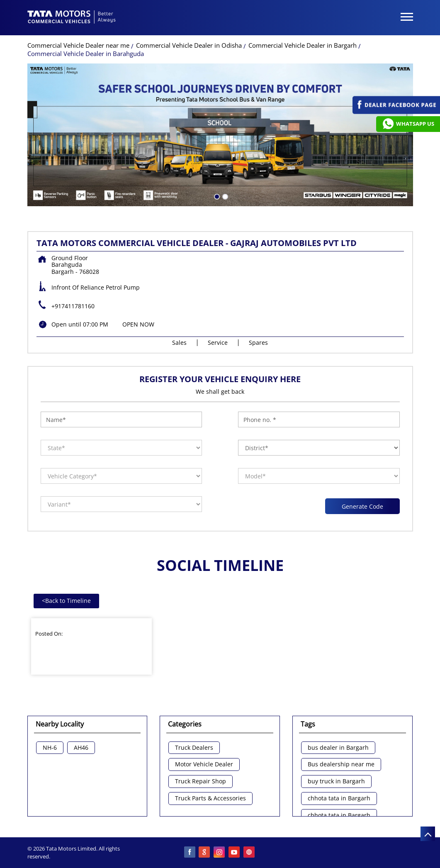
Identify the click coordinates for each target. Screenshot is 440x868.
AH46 (81, 748)
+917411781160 (73, 306)
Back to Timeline (66, 601)
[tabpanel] (220, 135)
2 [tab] (224, 196)
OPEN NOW (138, 324)
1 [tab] (216, 196)
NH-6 (50, 748)
